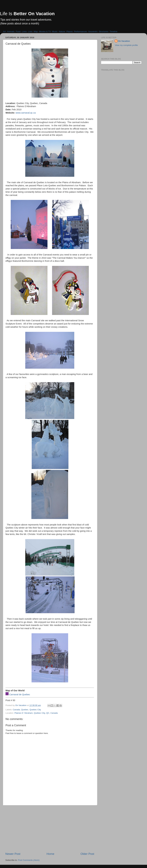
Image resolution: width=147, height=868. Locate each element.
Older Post (87, 854)
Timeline (114, 32)
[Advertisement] (50, 829)
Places (70, 32)
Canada (16, 710)
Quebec (25, 710)
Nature (62, 32)
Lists (30, 32)
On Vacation (124, 41)
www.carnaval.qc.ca (26, 113)
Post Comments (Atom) (29, 860)
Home (50, 854)
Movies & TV (45, 32)
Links (24, 32)
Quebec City (35, 710)
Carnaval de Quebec (20, 694)
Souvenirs (93, 32)
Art (4, 32)
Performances (80, 32)
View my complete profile (126, 45)
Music (55, 32)
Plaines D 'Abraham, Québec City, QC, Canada (36, 713)
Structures (104, 32)
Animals (11, 32)
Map (36, 32)
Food (18, 32)
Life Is (27, 14)
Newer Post (13, 854)
